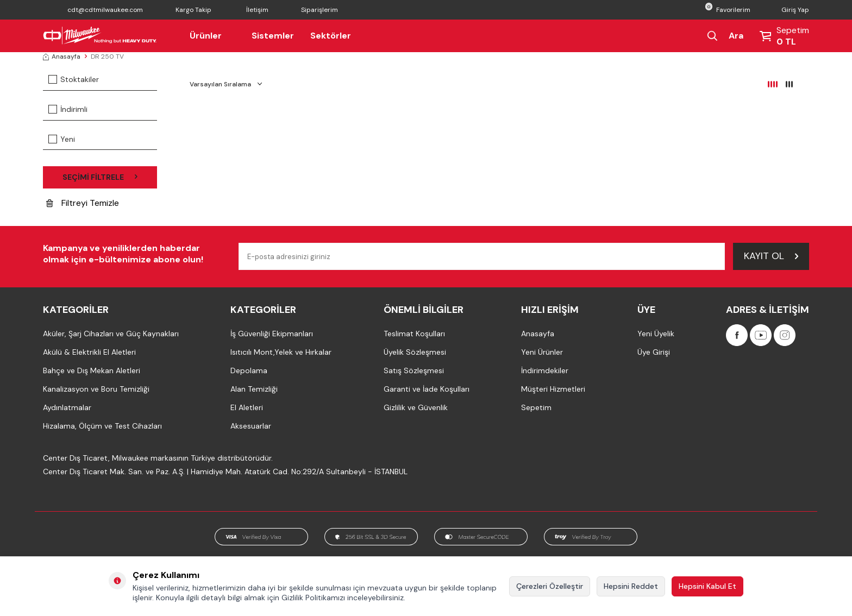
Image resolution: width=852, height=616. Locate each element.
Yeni (62, 139)
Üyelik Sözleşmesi (415, 352)
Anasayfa (62, 56)
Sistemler (273, 36)
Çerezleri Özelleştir (550, 586)
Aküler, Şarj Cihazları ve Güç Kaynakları (111, 334)
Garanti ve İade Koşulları (427, 389)
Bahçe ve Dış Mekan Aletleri (92, 370)
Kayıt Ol (771, 256)
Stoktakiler (74, 79)
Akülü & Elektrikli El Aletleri (89, 352)
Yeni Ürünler (542, 352)
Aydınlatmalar (67, 407)
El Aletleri (247, 407)
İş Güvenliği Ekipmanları (272, 334)
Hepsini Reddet (631, 586)
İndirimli (68, 109)
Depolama (249, 370)
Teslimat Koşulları (414, 334)
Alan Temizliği (254, 389)
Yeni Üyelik (656, 334)
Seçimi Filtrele (100, 177)
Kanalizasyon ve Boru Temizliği (96, 389)
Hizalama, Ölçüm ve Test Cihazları (102, 426)
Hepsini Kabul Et (707, 586)
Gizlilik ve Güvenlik (416, 407)
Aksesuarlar (251, 426)
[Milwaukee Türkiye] (100, 36)
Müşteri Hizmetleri (553, 389)
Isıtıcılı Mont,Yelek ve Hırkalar (281, 352)
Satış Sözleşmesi (414, 370)
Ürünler (212, 36)
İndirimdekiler (545, 370)
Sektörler (331, 36)
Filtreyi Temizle (83, 203)
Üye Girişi (654, 352)
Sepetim (536, 407)
